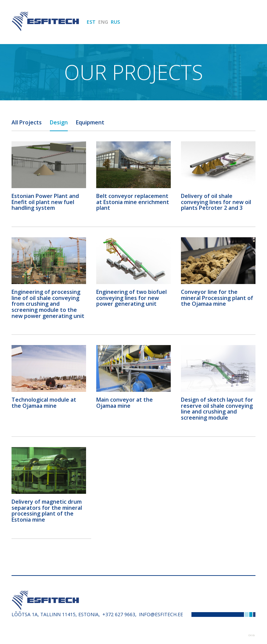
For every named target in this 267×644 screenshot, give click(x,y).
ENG (103, 22)
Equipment (90, 122)
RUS (115, 22)
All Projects (27, 122)
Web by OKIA (251, 635)
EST (91, 22)
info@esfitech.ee (161, 614)
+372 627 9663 (119, 614)
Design (59, 122)
